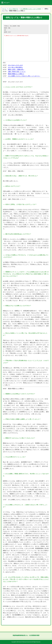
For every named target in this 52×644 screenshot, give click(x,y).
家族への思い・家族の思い (16, 69)
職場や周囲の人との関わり (16, 74)
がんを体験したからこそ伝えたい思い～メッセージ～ (24, 76)
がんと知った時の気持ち (15, 67)
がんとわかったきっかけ (15, 65)
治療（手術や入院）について (17, 72)
